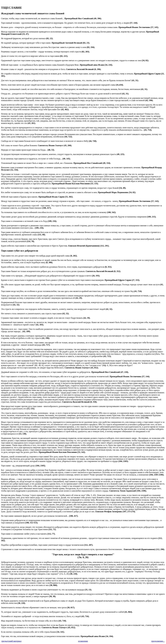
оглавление (83, 641)
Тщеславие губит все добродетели (20, 251)
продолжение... (158, 641)
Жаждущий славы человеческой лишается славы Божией (33, 13)
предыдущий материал (11, 641)
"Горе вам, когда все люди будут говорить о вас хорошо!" (83, 554)
